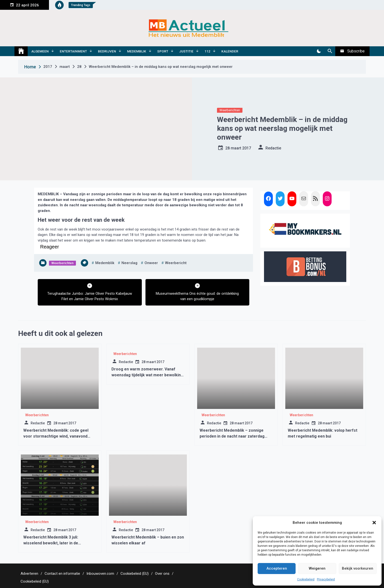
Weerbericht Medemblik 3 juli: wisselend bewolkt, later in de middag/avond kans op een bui (51, 543)
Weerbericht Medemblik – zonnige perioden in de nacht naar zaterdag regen (232, 436)
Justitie (186, 51)
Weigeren (317, 568)
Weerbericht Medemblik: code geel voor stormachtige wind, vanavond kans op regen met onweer (56, 436)
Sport (163, 51)
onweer (151, 263)
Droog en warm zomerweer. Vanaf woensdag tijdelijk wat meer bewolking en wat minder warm (147, 375)
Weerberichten (230, 110)
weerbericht (176, 263)
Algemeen (40, 51)
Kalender (230, 51)
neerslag (129, 263)
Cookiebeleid (306, 579)
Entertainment (73, 51)
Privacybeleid (326, 579)
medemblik (105, 263)
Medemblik (137, 51)
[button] (374, 523)
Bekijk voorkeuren (358, 568)
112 (207, 51)
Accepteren (277, 568)
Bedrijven (107, 51)
